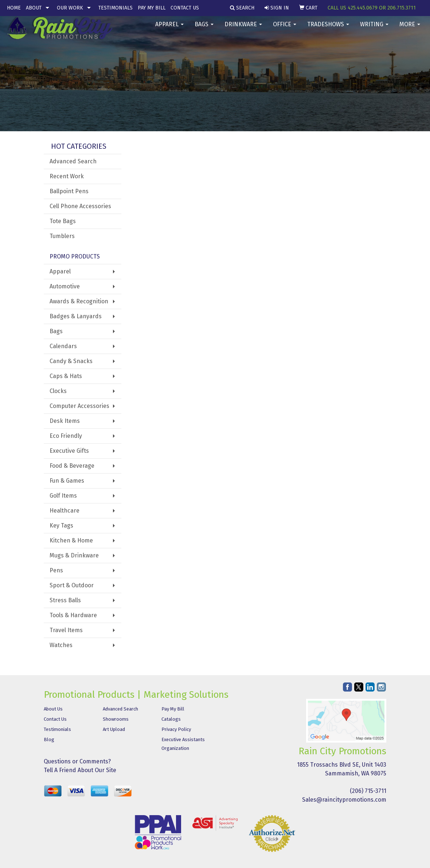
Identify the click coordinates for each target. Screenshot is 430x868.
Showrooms (116, 719)
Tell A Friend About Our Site (80, 770)
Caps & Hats (66, 376)
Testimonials (116, 8)
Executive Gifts (69, 451)
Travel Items (66, 630)
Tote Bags (63, 221)
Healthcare (64, 511)
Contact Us (185, 8)
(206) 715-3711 (368, 791)
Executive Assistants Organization (183, 744)
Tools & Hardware (73, 615)
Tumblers (62, 236)
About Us (53, 709)
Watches (61, 645)
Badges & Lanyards (76, 316)
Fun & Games (67, 481)
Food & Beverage (72, 466)
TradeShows (328, 29)
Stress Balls (65, 600)
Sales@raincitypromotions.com (344, 800)
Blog (49, 739)
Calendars (63, 346)
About (34, 8)
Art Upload (114, 729)
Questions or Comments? (77, 761)
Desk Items (65, 421)
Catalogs (171, 719)
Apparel (169, 29)
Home (14, 8)
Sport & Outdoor (72, 585)
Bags (204, 29)
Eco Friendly (66, 436)
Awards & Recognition (79, 301)
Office (285, 29)
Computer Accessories (79, 406)
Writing (374, 29)
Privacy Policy (176, 729)
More (410, 29)
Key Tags (61, 526)
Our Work (70, 8)
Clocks (58, 391)
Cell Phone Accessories (80, 206)
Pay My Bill (152, 8)
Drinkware (243, 29)
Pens (56, 570)
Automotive (65, 286)
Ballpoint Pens (69, 191)
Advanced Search (73, 161)
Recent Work (67, 176)
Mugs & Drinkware (74, 555)
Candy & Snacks (71, 361)
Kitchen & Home (71, 540)
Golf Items (63, 496)
